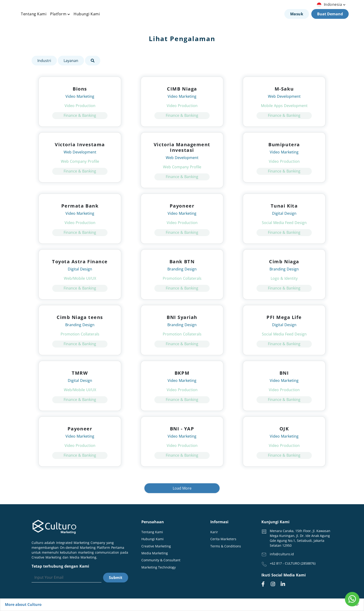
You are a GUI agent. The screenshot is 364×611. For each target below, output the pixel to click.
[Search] (67, 578)
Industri (44, 61)
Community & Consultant (161, 560)
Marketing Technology (159, 567)
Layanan (71, 61)
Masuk (297, 14)
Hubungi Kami (87, 14)
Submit (116, 578)
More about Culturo (23, 604)
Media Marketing (155, 553)
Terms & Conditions (226, 546)
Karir (214, 532)
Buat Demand (330, 14)
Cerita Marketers (223, 539)
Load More (182, 488)
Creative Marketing (156, 546)
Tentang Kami (34, 14)
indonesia (332, 4)
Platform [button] (60, 14)
